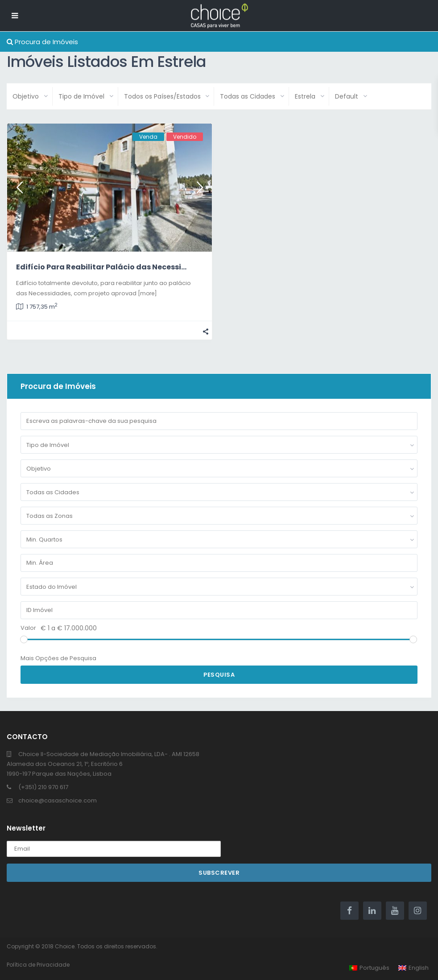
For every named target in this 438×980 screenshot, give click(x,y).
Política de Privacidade (38, 965)
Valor (28, 628)
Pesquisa (219, 675)
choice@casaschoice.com (58, 800)
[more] (147, 293)
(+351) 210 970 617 (43, 787)
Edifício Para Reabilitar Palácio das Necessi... (101, 267)
